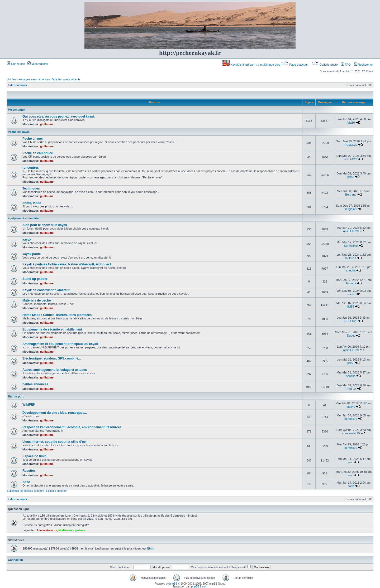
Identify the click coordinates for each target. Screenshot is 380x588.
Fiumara (351, 283)
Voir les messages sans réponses (28, 79)
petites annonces (35, 384)
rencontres (31, 168)
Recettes (29, 471)
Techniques (31, 188)
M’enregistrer (38, 64)
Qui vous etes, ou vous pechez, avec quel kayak (58, 116)
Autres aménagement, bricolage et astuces (55, 370)
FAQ (346, 65)
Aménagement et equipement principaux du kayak (60, 344)
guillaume (47, 124)
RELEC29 (351, 145)
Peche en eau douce (38, 153)
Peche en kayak (19, 132)
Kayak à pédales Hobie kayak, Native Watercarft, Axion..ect (67, 264)
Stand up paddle (35, 279)
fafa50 (351, 123)
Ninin (151, 548)
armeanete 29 (351, 433)
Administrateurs (47, 530)
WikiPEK (29, 405)
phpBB (173, 584)
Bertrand (351, 195)
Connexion (16, 64)
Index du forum (17, 85)
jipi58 (351, 177)
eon (351, 462)
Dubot (351, 336)
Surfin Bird (351, 246)
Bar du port (16, 396)
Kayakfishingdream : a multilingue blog (252, 65)
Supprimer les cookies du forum (25, 491)
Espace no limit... (35, 456)
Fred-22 (351, 389)
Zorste (351, 294)
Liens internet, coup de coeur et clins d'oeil (55, 442)
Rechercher (363, 65)
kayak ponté (32, 254)
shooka (351, 270)
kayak (27, 240)
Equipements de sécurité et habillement (52, 329)
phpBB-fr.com (199, 587)
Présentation (17, 110)
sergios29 (351, 209)
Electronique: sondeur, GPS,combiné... (52, 358)
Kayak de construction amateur (46, 290)
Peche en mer (33, 139)
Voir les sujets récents (66, 79)
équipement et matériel (24, 218)
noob (351, 486)
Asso (26, 482)
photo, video (32, 203)
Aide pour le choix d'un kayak (45, 225)
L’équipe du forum (57, 491)
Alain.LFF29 (351, 231)
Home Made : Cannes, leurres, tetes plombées (57, 315)
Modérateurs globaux (72, 530)
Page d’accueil (295, 65)
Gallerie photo (325, 65)
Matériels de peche (37, 300)
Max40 (351, 407)
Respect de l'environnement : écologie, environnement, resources (72, 427)
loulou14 (351, 258)
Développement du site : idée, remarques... (55, 413)
